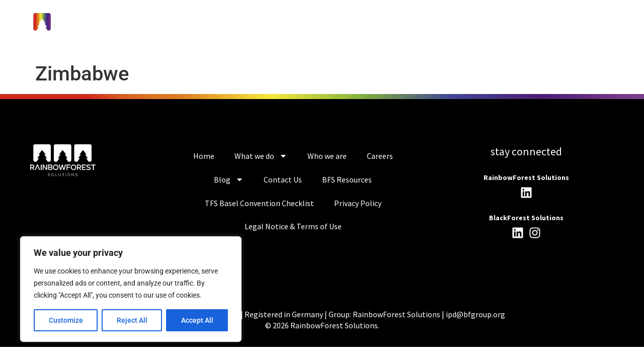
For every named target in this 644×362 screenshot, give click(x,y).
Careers (380, 156)
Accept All (197, 320)
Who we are (327, 156)
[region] (131, 289)
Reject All (132, 320)
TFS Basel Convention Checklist (259, 203)
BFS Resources (347, 179)
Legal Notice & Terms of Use (293, 226)
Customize (66, 320)
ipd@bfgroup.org (475, 314)
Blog (229, 179)
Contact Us (283, 179)
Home (204, 156)
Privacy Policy (358, 203)
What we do (261, 156)
